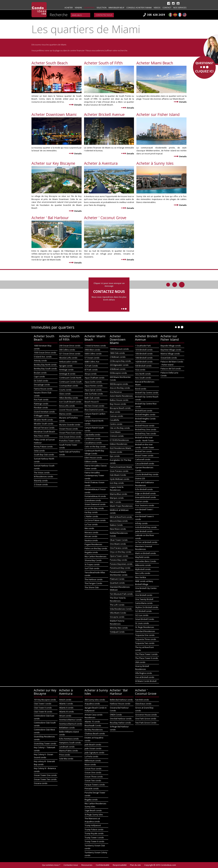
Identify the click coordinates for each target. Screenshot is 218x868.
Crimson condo (117, 436)
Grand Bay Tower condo (45, 743)
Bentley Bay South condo (45, 369)
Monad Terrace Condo (44, 428)
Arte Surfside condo (94, 394)
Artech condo (65, 700)
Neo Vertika (141, 577)
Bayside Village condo (171, 346)
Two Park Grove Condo (146, 723)
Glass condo (65, 394)
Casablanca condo (93, 443)
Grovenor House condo (146, 715)
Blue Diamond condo (94, 410)
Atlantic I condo (66, 704)
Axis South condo (143, 378)
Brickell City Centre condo (147, 393)
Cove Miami (115, 432)
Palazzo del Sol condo (171, 369)
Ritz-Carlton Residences (96, 556)
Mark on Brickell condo (146, 553)
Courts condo (65, 390)
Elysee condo (116, 452)
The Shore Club (92, 587)
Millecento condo (143, 565)
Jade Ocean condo (93, 748)
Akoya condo (91, 374)
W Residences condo (44, 476)
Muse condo (90, 764)
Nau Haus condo (42, 436)
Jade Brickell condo (144, 531)
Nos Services (180, 8)
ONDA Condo (116, 715)
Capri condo (39, 377)
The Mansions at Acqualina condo (92, 820)
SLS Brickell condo (143, 611)
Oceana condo (41, 783)
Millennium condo (93, 761)
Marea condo (65, 414)
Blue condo (115, 412)
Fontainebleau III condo (95, 496)
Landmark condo (67, 747)
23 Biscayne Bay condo (120, 361)
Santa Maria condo (144, 603)
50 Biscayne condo (118, 373)
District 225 (140, 478)
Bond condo (141, 389)
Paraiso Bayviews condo (121, 564)
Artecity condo (40, 361)
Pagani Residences (93, 544)
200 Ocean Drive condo (70, 346)
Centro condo (116, 424)
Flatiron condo (142, 501)
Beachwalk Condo (93, 725)
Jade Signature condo (94, 753)
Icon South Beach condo (70, 402)
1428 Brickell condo (144, 362)
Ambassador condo (68, 362)
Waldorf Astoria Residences (117, 622)
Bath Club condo (92, 398)
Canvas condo (116, 416)
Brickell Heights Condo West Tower (145, 420)
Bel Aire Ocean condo (94, 406)
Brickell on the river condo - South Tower (145, 446)
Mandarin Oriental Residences (144, 548)
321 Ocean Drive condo (70, 354)
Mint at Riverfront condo (121, 517)
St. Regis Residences (145, 627)
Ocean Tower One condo (45, 775)
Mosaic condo (91, 536)
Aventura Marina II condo (71, 724)
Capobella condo (92, 435)
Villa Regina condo (144, 673)
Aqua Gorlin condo (93, 382)
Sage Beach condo (93, 810)
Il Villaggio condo (41, 416)
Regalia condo (91, 800)
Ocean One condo (93, 772)
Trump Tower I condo (94, 837)
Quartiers (89, 8)
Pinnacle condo (92, 789)
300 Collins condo (67, 350)
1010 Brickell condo (144, 350)
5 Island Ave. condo (43, 357)
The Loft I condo (117, 605)
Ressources (87, 865)
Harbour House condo (120, 704)
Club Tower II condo (43, 708)
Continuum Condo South (70, 382)
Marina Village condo (170, 354)
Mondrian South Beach (44, 432)
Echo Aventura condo (69, 739)
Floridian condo (41, 408)
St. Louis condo (142, 623)
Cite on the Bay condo (120, 428)
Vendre (78, 8)
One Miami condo (118, 544)
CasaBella (115, 420)
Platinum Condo (117, 579)
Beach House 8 (92, 402)
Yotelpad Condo (117, 632)
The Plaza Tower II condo (147, 658)
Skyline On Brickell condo (147, 607)
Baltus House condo (119, 400)
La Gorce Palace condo (95, 520)
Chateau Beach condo (95, 734)
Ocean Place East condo (70, 433)
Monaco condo (91, 532)
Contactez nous (104, 15)
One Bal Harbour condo (121, 719)
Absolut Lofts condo (68, 358)
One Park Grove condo (146, 719)
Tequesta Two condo (145, 643)
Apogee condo (66, 366)
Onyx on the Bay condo (121, 552)
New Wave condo (118, 529)
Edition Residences (119, 444)
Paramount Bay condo (120, 568)
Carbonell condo (143, 459)
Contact (167, 8)
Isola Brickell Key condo (146, 527)
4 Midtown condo (118, 369)
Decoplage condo (42, 385)
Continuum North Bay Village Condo (94, 452)
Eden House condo (93, 458)
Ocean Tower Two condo (45, 779)
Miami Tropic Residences (121, 506)
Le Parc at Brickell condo (146, 542)
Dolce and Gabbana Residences (144, 484)
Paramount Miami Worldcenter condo (119, 573)
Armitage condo (66, 370)
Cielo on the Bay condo (95, 447)
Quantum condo (117, 583)
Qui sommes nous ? (51, 865)
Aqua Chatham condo (95, 378)
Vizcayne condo (117, 617)
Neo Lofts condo (143, 573)
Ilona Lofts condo (67, 406)
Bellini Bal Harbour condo (121, 700)
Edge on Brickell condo (145, 493)
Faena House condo (43, 389)
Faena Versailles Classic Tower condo (96, 467)
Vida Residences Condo (121, 609)
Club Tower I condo (43, 704)
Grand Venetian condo (44, 412)
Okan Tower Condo (119, 540)
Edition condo (91, 462)
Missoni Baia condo (119, 521)
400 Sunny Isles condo (95, 700)
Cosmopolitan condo (69, 386)
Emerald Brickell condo (146, 497)
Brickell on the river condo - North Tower (145, 439)
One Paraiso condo (119, 548)
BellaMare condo (67, 728)
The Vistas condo (42, 473)
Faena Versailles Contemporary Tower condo (94, 475)
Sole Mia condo (66, 759)
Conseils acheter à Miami (139, 8)
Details (75, 105)
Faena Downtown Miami (121, 467)
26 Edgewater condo (119, 365)
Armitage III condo (67, 374)
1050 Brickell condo (144, 354)
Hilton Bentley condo (69, 398)
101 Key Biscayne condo (45, 700)
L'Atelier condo (91, 516)
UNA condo (140, 662)
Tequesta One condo (145, 635)
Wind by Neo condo (119, 628)
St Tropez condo (92, 564)
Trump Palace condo (94, 829)
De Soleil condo (41, 381)
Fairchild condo (142, 700)
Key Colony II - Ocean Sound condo (44, 756)
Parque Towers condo (95, 785)
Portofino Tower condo (70, 441)
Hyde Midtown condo (120, 479)
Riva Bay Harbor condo (120, 723)
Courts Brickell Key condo (147, 474)
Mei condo (89, 528)
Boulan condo (40, 373)
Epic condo (115, 456)
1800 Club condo (117, 353)
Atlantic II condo (66, 708)
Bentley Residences (94, 730)
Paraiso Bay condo (119, 560)
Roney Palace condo (43, 447)
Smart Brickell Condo (145, 619)
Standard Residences (145, 631)
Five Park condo (41, 400)
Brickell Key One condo (146, 429)
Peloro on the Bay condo (96, 548)
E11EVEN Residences (119, 440)
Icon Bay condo (117, 483)
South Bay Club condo (44, 455)
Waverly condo (41, 481)
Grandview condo (93, 500)
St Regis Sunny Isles (94, 815)
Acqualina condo (92, 704)
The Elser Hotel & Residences (118, 599)
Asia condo (140, 370)
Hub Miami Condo (118, 475)
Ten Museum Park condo (121, 594)
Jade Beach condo (93, 745)
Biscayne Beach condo (120, 408)
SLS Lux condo (142, 615)
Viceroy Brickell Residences (142, 668)
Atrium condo (65, 716)
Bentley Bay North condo (45, 365)
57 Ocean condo (92, 358)
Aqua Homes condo (94, 386)
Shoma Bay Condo (93, 560)
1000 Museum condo (119, 349)
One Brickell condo (144, 595)
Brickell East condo (144, 411)
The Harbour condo (94, 579)
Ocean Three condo (94, 777)
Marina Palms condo (69, 751)
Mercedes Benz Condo (146, 561)
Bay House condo (118, 404)
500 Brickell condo (143, 366)
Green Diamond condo (95, 504)
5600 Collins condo (93, 354)
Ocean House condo (69, 429)
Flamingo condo (41, 404)
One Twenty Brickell (144, 599)
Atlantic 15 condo (92, 722)
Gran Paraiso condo (119, 471)
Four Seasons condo (145, 505)
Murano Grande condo (70, 425)
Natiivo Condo (116, 525)
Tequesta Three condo (146, 639)
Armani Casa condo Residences (94, 716)
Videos (157, 8)
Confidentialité (103, 865)
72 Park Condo (91, 366)
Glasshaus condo (143, 704)
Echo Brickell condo (144, 489)
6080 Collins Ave (92, 362)
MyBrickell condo (143, 569)
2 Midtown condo (118, 357)
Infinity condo (141, 523)
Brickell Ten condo (144, 451)
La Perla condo (91, 756)
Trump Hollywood (93, 825)
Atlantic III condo (67, 712)
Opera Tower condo (119, 556)
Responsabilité (120, 865)
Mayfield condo (142, 557)
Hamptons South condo (70, 743)
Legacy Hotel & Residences (117, 489)
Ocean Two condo (93, 781)
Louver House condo (69, 410)
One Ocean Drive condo (70, 437)
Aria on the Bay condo (120, 388)
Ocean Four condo (93, 769)
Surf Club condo (92, 568)
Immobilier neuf (116, 8)
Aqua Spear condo (93, 390)
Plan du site (135, 865)
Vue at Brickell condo (145, 677)
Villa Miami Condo (118, 613)
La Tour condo (91, 524)
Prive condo (65, 755)
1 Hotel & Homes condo (95, 346)
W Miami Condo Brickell (146, 681)
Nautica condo (91, 540)
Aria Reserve (116, 392)
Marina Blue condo (119, 494)
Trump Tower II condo (94, 841)
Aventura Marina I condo (70, 720)
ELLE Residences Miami (120, 448)
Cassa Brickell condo (145, 463)
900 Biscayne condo (119, 384)
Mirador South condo (44, 424)
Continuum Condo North (70, 378)
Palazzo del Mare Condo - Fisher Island (172, 363)
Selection (102, 8)
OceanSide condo (169, 358)
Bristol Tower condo (144, 455)
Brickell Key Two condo (146, 434)
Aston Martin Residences (121, 396)
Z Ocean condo (41, 484)
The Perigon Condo (93, 583)
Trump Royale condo (94, 833)
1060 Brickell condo (144, 358)
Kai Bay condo (91, 512)
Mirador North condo (43, 420)
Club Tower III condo (43, 712)
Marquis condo (117, 498)
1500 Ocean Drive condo (45, 353)
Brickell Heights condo (145, 415)
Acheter (69, 8)
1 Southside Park (143, 346)
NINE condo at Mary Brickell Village (144, 583)
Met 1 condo (116, 502)
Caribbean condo (93, 439)
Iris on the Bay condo (94, 508)
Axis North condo (143, 374)
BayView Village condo (171, 350)
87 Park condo (91, 370)
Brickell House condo (145, 426)
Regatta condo (91, 552)
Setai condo (39, 451)
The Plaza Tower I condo (146, 654)
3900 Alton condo (92, 350)
